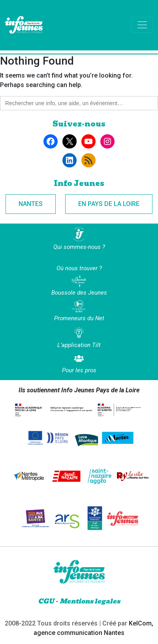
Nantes (31, 204)
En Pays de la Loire (109, 204)
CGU (46, 601)
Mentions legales (90, 601)
